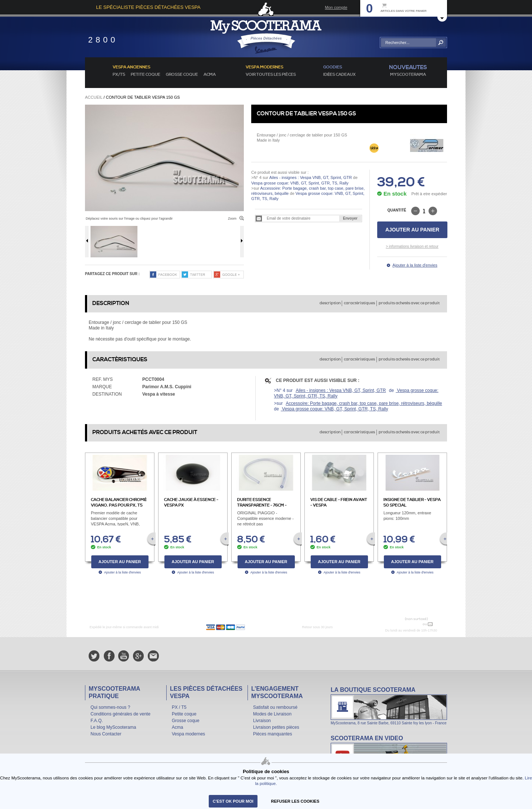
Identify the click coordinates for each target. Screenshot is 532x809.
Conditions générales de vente (120, 714)
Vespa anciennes (132, 67)
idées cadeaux (340, 75)
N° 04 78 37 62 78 (404, 624)
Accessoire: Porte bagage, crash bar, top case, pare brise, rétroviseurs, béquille (364, 403)
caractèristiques (359, 303)
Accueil (94, 97)
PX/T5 (119, 75)
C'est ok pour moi (233, 801)
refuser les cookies (295, 801)
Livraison (262, 721)
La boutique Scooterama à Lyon (389, 706)
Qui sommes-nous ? (110, 707)
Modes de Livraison (272, 714)
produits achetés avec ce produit (409, 303)
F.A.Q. (97, 721)
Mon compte (336, 7)
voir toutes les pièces (271, 75)
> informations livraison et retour (412, 246)
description (330, 303)
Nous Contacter (106, 734)
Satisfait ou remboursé (275, 707)
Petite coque (146, 75)
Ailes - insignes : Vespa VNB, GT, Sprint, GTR (311, 177)
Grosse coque (182, 75)
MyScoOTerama (408, 75)
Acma (210, 75)
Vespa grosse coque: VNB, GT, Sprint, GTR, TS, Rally (300, 183)
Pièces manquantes (272, 734)
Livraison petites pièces (276, 727)
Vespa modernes (188, 734)
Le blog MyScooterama (113, 727)
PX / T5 (179, 707)
